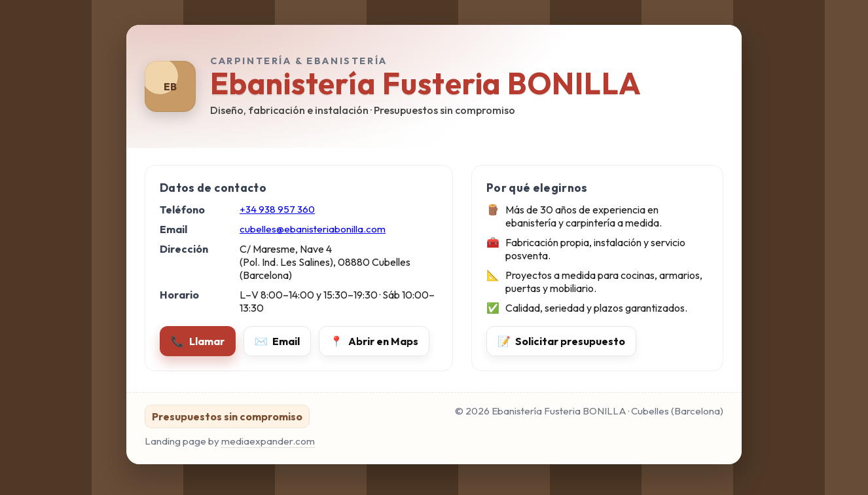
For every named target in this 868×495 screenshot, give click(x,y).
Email (278, 341)
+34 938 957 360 (277, 209)
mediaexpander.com (268, 441)
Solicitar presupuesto (562, 341)
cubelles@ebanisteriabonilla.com (313, 229)
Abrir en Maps (374, 341)
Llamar (198, 341)
